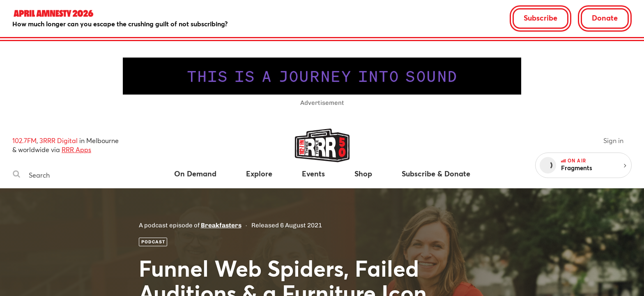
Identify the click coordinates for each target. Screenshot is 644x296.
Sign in (613, 140)
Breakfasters (221, 225)
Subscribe (540, 18)
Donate (605, 18)
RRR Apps (76, 149)
